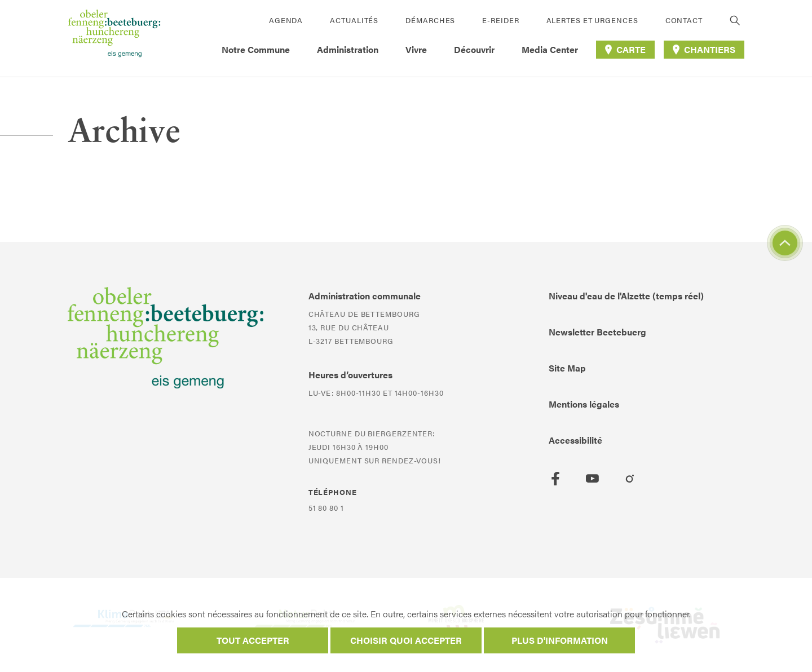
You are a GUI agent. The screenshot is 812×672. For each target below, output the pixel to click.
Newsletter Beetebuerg (597, 332)
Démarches (430, 20)
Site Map (567, 368)
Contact (684, 20)
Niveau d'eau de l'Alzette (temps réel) (626, 296)
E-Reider (500, 20)
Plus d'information (560, 640)
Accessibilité (575, 440)
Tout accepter (253, 640)
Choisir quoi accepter (406, 640)
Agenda (286, 20)
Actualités (354, 20)
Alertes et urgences (592, 20)
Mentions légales (584, 404)
